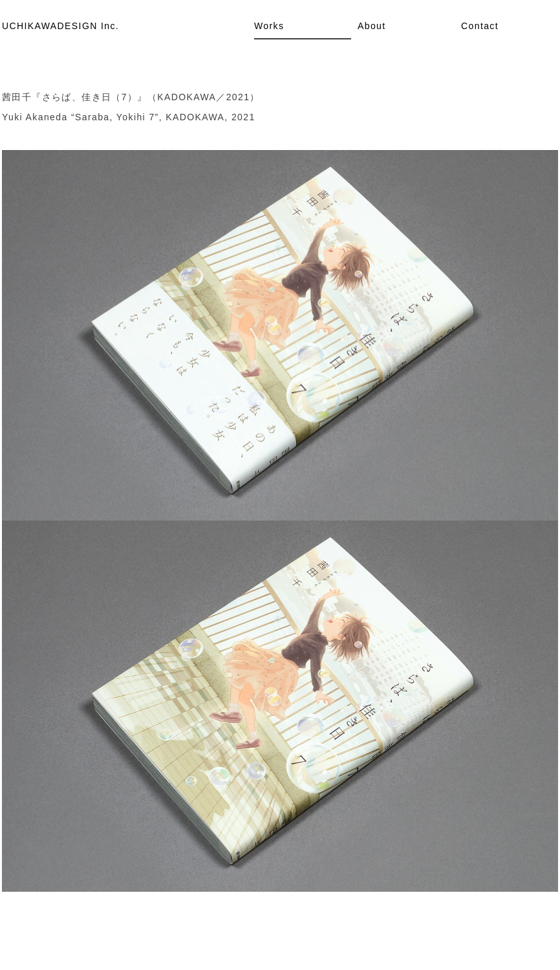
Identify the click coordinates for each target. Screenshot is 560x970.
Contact (480, 26)
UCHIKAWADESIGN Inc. (60, 26)
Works (269, 26)
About (372, 26)
